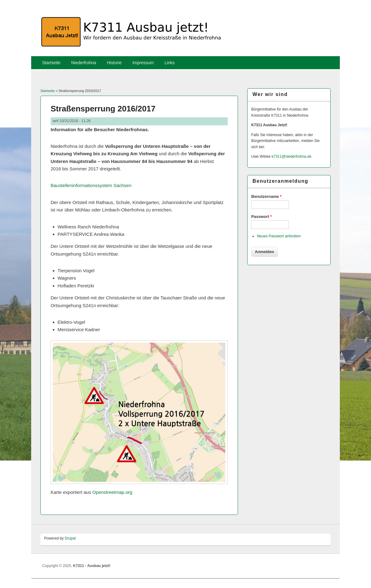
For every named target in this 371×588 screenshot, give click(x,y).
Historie (114, 63)
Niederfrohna (84, 63)
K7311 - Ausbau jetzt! (92, 566)
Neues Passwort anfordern (279, 236)
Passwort (261, 217)
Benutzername (266, 196)
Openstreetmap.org (112, 492)
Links (170, 63)
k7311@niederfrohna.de (292, 156)
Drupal (70, 538)
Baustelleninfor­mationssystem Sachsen (91, 185)
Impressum (143, 63)
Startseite (51, 63)
